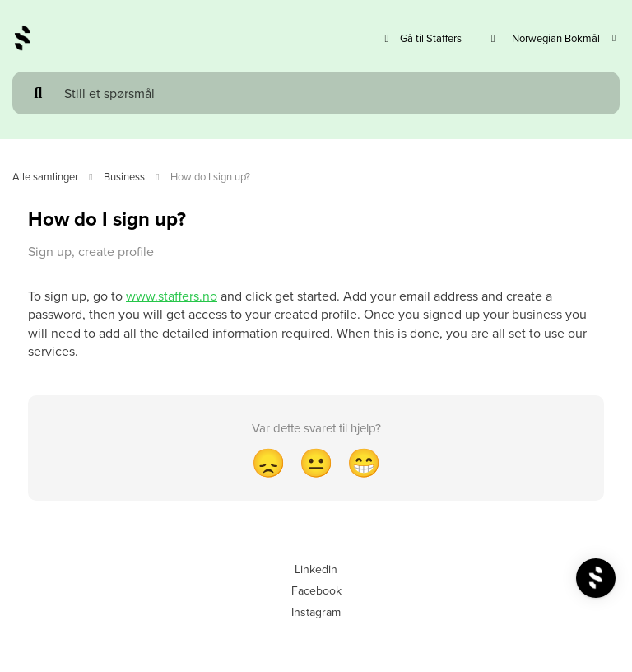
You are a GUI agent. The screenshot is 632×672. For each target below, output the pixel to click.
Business (124, 176)
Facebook (316, 590)
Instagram (316, 612)
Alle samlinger (45, 176)
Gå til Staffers (421, 38)
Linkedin (316, 569)
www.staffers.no (172, 296)
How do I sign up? (210, 176)
